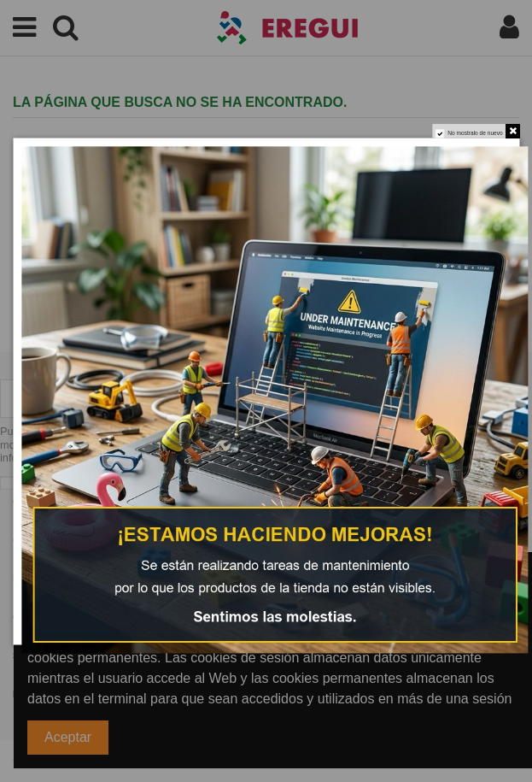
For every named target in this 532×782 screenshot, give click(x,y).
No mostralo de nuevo (475, 133)
